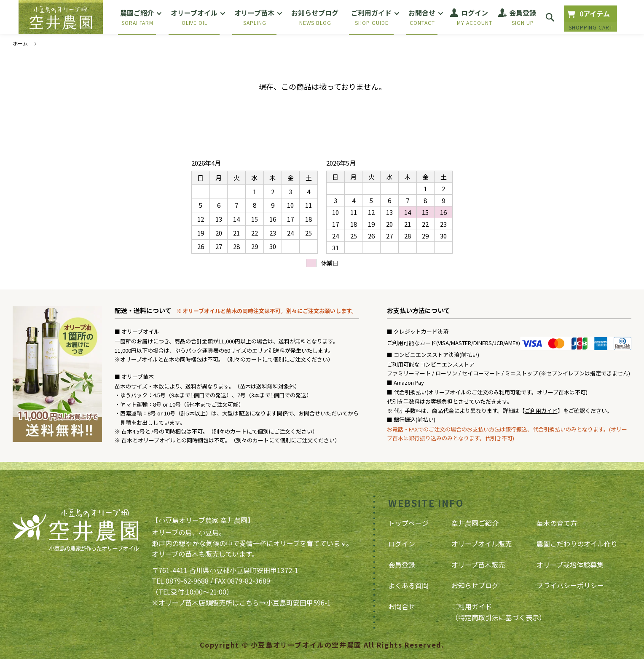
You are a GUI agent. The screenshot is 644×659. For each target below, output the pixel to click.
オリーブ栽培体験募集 (570, 565)
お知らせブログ (475, 585)
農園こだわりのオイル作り (577, 544)
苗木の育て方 (557, 523)
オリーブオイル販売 (482, 544)
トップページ (408, 523)
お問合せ (402, 606)
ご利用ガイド (541, 411)
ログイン (402, 544)
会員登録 (402, 565)
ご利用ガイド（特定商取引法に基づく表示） (499, 612)
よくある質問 (408, 585)
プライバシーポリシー (570, 585)
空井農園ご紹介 (475, 523)
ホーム (20, 43)
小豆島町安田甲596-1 (298, 603)
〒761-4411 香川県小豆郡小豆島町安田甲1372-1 (225, 570)
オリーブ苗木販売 (478, 565)
